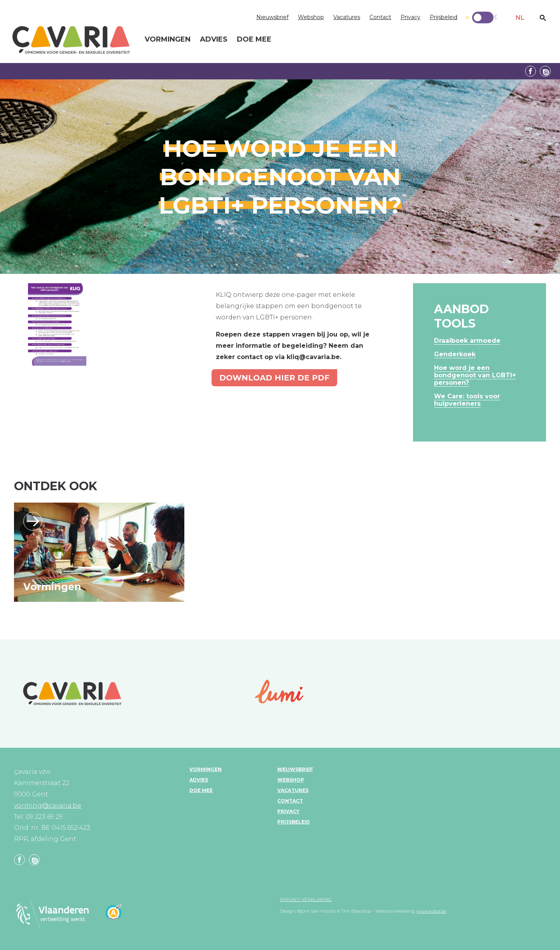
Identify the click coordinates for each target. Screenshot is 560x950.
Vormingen (52, 587)
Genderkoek (455, 354)
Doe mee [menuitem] (254, 40)
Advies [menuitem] (214, 40)
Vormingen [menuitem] (168, 40)
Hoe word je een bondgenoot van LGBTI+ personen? (475, 375)
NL (520, 18)
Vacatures (347, 17)
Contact (380, 17)
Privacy (410, 17)
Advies (199, 780)
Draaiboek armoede (467, 341)
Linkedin (545, 71)
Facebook (530, 71)
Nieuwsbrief (272, 17)
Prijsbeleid (444, 17)
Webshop (311, 17)
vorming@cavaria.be (48, 805)
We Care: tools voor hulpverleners (467, 400)
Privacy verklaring (306, 899)
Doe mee (201, 790)
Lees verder (33, 521)
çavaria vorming (71, 40)
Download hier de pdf (274, 378)
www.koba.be (431, 911)
